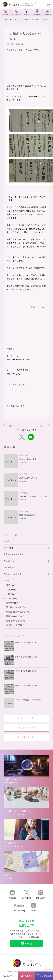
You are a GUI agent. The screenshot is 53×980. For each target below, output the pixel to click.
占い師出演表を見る (27, 737)
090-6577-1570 (13, 374)
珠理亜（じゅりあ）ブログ (18, 612)
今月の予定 (9, 548)
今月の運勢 (10, 44)
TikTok (33, 907)
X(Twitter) (26, 894)
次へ (45, 426)
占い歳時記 (9, 561)
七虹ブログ (11, 594)
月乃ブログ (11, 585)
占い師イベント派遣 (13, 574)
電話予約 (9, 976)
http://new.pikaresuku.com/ (18, 360)
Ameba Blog (19, 907)
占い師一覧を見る (27, 728)
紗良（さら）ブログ (15, 616)
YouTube (12, 894)
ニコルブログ (12, 598)
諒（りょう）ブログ (15, 625)
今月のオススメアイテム (15, 554)
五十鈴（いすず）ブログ (17, 607)
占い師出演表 (44, 976)
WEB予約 (26, 976)
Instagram (41, 894)
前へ (8, 426)
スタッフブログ (11, 580)
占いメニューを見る (27, 718)
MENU (49, 5)
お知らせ (8, 541)
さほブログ (11, 590)
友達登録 (26, 944)
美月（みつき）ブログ (16, 621)
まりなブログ (12, 603)
